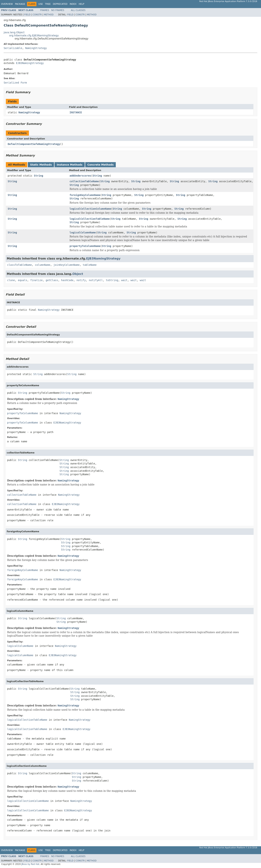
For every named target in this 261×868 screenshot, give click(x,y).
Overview (7, 4)
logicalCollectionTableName (90, 219)
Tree (48, 4)
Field (27, 15)
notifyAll (96, 280)
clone (11, 280)
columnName (43, 265)
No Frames (58, 10)
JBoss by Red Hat (30, 864)
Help (81, 4)
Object (78, 274)
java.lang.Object (14, 32)
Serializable (13, 48)
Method (49, 15)
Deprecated (60, 4)
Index (73, 4)
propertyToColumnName (85, 246)
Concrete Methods (101, 165)
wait (124, 280)
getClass (52, 280)
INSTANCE (76, 112)
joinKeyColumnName (66, 265)
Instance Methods (70, 165)
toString (112, 280)
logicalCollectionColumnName (90, 209)
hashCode (67, 280)
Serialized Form (15, 83)
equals (23, 280)
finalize (36, 280)
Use (41, 4)
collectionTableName (84, 181)
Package (20, 4)
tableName (90, 265)
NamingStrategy (36, 48)
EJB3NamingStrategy (30, 63)
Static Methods (41, 165)
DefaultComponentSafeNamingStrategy (34, 144)
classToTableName (19, 265)
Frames (45, 10)
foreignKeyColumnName (85, 195)
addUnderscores (80, 176)
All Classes (78, 10)
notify (81, 280)
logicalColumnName (83, 232)
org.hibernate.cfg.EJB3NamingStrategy (34, 35)
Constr (37, 15)
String (39, 176)
